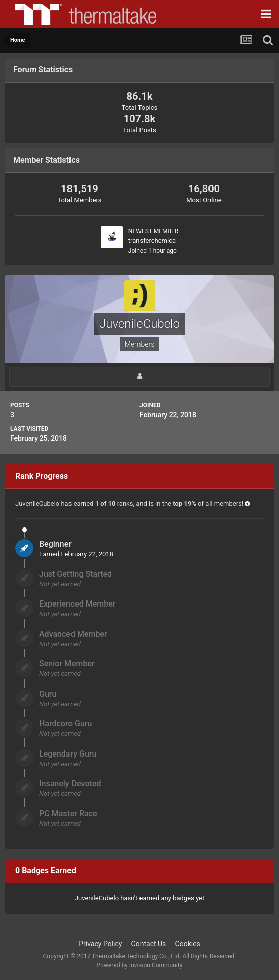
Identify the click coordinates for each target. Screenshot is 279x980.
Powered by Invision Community (140, 965)
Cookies (188, 944)
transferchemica (152, 240)
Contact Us (149, 944)
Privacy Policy (100, 944)
